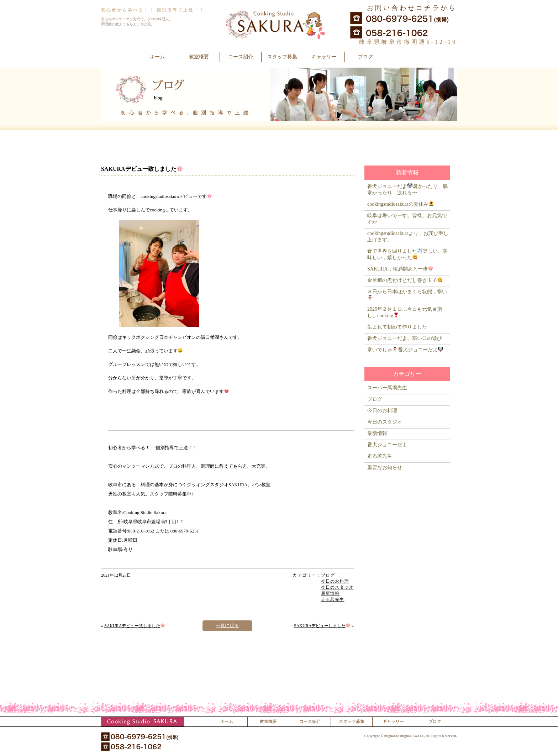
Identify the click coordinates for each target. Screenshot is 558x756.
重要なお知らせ (385, 468)
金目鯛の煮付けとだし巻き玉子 (405, 280)
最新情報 (330, 593)
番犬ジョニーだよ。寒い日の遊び (405, 338)
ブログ (365, 57)
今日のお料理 (335, 581)
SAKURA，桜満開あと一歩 (400, 269)
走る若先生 (333, 599)
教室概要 (199, 57)
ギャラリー (324, 57)
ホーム (157, 57)
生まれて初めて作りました (397, 327)
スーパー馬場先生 (387, 388)
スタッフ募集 (282, 57)
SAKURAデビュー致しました (135, 626)
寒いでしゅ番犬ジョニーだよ (405, 350)
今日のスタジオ (337, 587)
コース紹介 (241, 57)
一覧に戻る (227, 626)
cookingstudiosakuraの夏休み (401, 204)
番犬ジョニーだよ (387, 445)
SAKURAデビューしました (322, 626)
